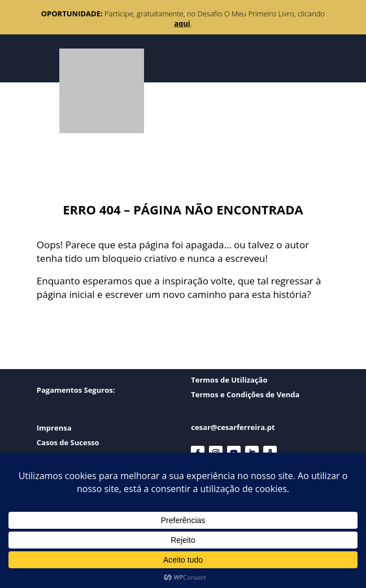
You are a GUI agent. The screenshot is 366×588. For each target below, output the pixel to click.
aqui (182, 23)
